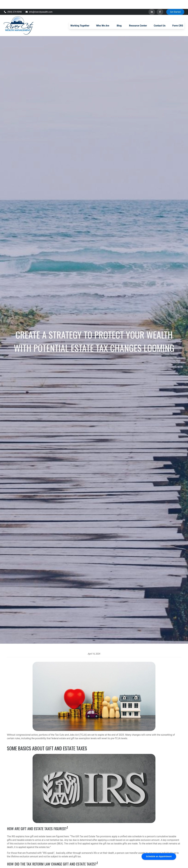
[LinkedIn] (152, 3)
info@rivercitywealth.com (39, 3)
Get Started (175, 3)
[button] (80, 16)
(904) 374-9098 (13, 3)
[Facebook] (160, 3)
